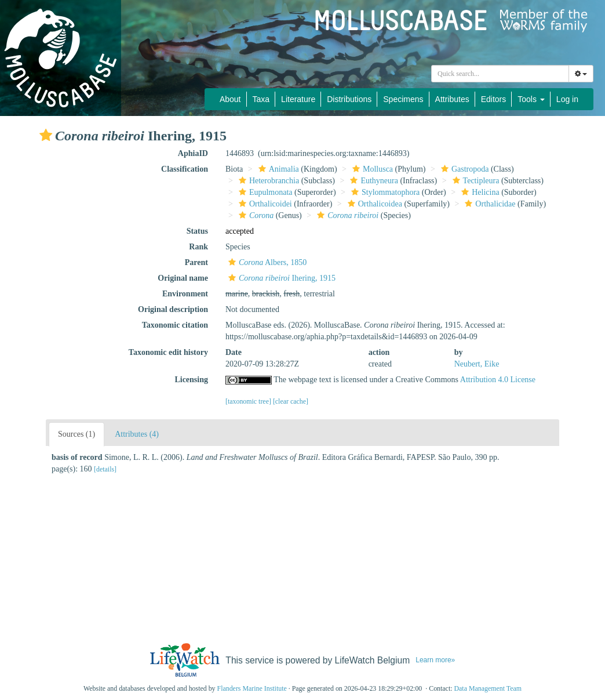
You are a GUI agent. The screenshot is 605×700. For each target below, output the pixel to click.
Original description (173, 309)
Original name (183, 278)
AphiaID (193, 153)
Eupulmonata (264, 192)
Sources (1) (76, 434)
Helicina (479, 192)
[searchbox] (502, 74)
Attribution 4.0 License (498, 380)
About (230, 99)
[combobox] (500, 74)
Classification (185, 169)
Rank (198, 247)
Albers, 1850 (266, 262)
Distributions (349, 99)
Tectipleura (475, 181)
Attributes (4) (137, 434)
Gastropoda (464, 169)
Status (197, 231)
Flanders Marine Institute (252, 688)
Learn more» (435, 660)
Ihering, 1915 (280, 278)
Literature (298, 99)
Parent (196, 262)
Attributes (452, 99)
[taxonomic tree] (248, 401)
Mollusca (371, 169)
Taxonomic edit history (168, 352)
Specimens (403, 99)
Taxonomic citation (175, 325)
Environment (185, 294)
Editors (494, 99)
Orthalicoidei (264, 204)
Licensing (191, 380)
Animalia (277, 169)
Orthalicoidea (373, 204)
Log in (567, 99)
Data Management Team (488, 688)
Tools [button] (531, 99)
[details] (105, 469)
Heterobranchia (267, 181)
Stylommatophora (384, 192)
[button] (46, 135)
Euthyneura (373, 181)
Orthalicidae (489, 204)
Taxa (261, 99)
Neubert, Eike (477, 364)
